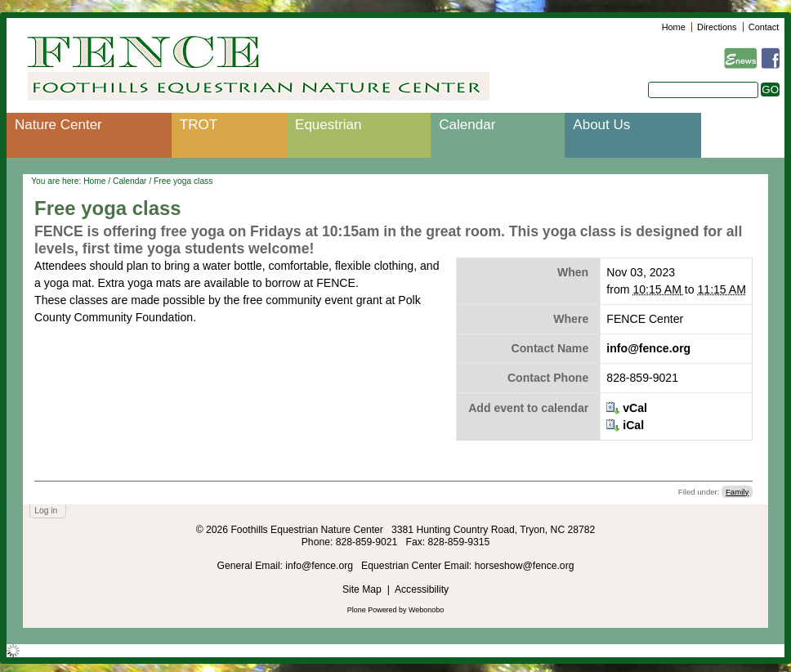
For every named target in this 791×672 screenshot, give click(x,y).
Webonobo (426, 610)
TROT (199, 125)
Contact (764, 27)
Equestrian (328, 125)
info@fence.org (648, 348)
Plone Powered (372, 610)
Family (737, 492)
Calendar (467, 125)
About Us (601, 125)
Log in (46, 511)
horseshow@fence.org (525, 566)
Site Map (362, 589)
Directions (717, 27)
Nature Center (58, 125)
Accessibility (422, 589)
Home (674, 27)
